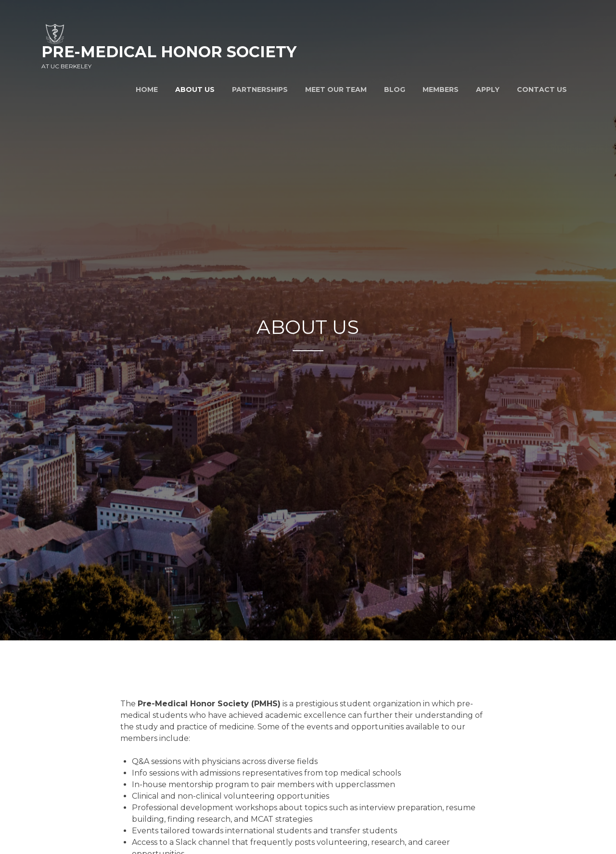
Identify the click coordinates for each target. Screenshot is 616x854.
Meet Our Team (336, 89)
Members (441, 89)
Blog (395, 89)
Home (147, 89)
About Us (195, 89)
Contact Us (542, 89)
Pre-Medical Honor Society (169, 52)
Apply (488, 89)
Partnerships (260, 89)
